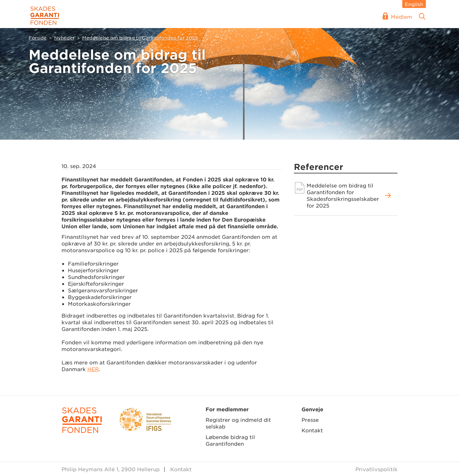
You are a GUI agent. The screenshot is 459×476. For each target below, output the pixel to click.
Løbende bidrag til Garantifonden (230, 440)
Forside (38, 38)
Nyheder (64, 38)
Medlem (401, 17)
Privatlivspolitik (376, 469)
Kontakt (312, 430)
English (414, 4)
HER (93, 369)
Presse (310, 420)
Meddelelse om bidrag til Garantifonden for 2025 (140, 38)
